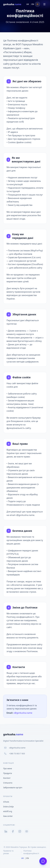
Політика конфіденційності (31, 852)
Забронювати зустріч (13, 788)
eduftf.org (9, 811)
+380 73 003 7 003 (14, 754)
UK (28, 4)
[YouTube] (27, 831)
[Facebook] (13, 831)
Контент (7, 778)
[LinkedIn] (6, 831)
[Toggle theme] (37, 4)
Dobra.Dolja (9, 807)
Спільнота (8, 783)
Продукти (8, 773)
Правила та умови (8, 852)
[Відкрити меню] (44, 4)
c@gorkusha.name (23, 713)
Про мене (8, 768)
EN (33, 4)
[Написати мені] (43, 861)
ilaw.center (9, 816)
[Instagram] (20, 831)
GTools (7, 802)
